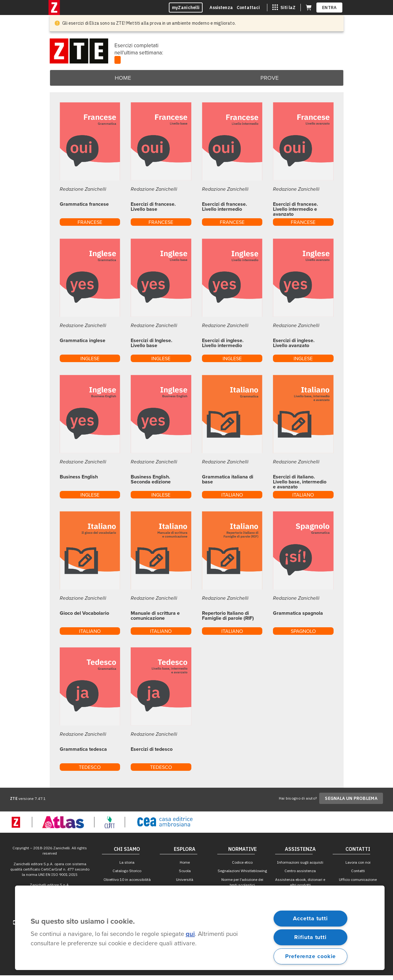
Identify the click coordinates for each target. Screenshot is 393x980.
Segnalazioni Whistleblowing (242, 871)
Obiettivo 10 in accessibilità (127, 879)
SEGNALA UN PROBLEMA (351, 798)
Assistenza (221, 8)
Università (185, 879)
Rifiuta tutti (310, 937)
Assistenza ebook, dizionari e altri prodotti (300, 882)
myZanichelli (186, 8)
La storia (127, 862)
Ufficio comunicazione (358, 879)
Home (123, 78)
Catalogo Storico (127, 871)
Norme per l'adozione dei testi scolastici (242, 882)
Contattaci (248, 8)
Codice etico (242, 862)
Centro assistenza (300, 871)
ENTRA (329, 8)
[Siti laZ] (284, 8)
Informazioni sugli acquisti (300, 862)
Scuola (185, 871)
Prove (270, 78)
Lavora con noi (358, 862)
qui (190, 934)
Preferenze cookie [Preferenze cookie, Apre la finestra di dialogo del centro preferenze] (310, 956)
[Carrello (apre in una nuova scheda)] (309, 8)
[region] (200, 928)
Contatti (358, 871)
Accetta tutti (310, 918)
